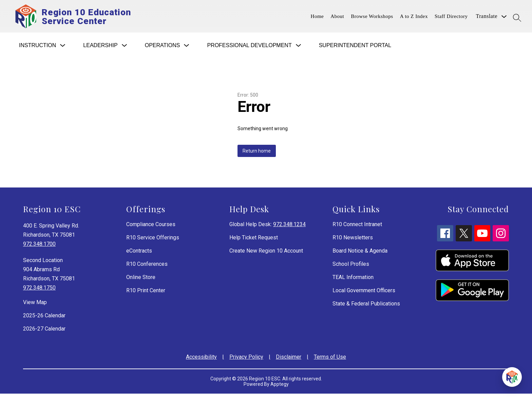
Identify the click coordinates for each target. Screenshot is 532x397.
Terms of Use (330, 360)
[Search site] (517, 18)
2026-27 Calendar (44, 332)
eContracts (139, 254)
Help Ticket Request (254, 241)
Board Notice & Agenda (360, 254)
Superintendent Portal (355, 49)
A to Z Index (414, 18)
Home (317, 18)
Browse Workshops (372, 18)
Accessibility (201, 360)
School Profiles (351, 267)
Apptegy (280, 388)
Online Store (141, 281)
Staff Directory (451, 18)
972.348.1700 (39, 247)
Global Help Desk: (268, 228)
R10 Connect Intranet (357, 228)
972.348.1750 (39, 291)
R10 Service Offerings (153, 241)
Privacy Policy (246, 360)
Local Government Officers (364, 294)
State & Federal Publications (366, 307)
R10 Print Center (146, 294)
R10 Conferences (147, 267)
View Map (35, 306)
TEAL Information (353, 281)
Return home (257, 154)
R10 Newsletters (353, 241)
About (337, 18)
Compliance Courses (151, 228)
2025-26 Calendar (44, 319)
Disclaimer (289, 360)
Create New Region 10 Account (266, 254)
